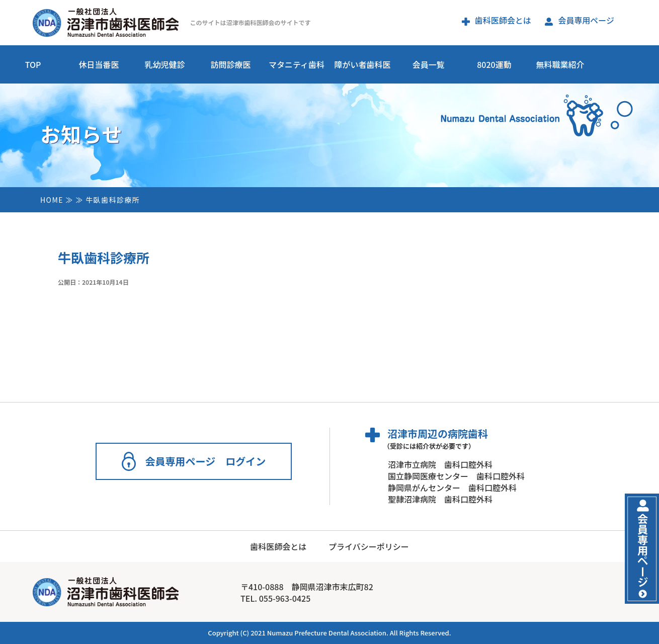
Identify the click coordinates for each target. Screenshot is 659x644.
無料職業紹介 (560, 64)
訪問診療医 (230, 64)
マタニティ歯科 (297, 64)
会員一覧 (428, 64)
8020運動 (494, 64)
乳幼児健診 (164, 64)
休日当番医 (99, 64)
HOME (52, 200)
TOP (33, 64)
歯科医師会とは (497, 20)
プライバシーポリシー (369, 546)
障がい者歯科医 (362, 64)
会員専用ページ (580, 20)
